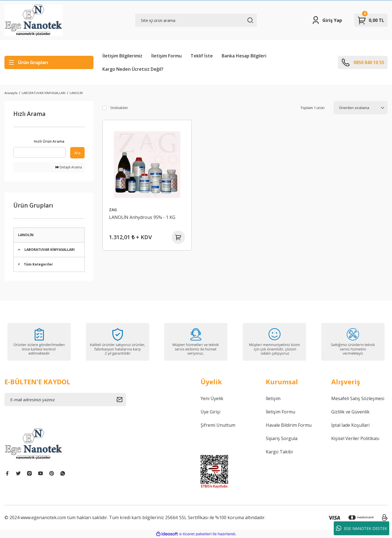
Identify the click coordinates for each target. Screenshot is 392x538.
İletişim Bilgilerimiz (122, 56)
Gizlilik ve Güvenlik (350, 412)
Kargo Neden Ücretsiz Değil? (133, 69)
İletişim (273, 398)
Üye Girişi (210, 412)
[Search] (196, 20)
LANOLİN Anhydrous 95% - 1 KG (142, 217)
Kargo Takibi (279, 452)
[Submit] (121, 400)
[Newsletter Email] (65, 400)
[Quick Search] (40, 152)
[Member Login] (327, 20)
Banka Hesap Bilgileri (244, 56)
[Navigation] (49, 62)
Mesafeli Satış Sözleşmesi (358, 398)
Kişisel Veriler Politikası (355, 438)
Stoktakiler (119, 108)
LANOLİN (76, 93)
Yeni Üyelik (212, 398)
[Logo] (34, 20)
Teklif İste (202, 56)
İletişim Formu (166, 56)
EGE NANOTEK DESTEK (361, 528)
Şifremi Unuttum (218, 425)
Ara (77, 153)
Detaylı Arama (69, 167)
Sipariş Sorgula (282, 438)
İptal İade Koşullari (350, 425)
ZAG (113, 210)
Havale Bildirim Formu (289, 425)
